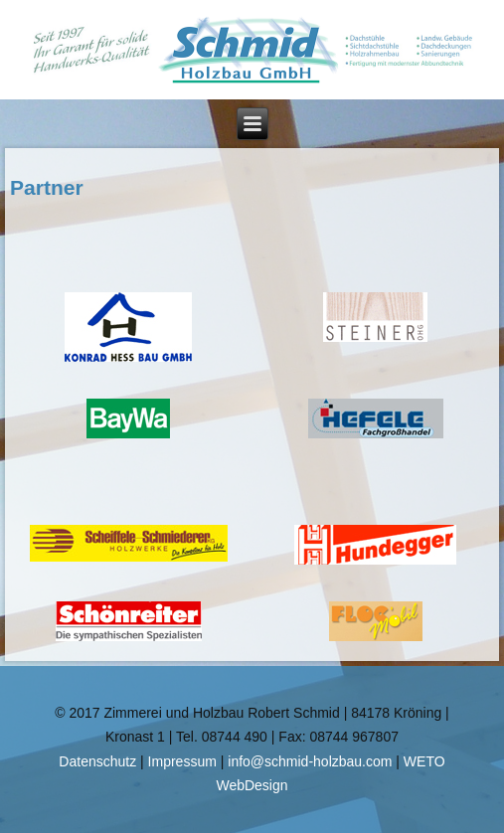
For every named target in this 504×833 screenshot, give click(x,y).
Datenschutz (97, 761)
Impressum (182, 761)
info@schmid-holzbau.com (310, 761)
